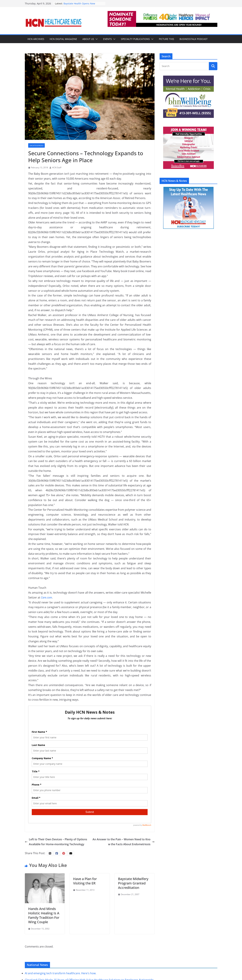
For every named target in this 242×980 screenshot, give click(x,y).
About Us (88, 39)
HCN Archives (36, 39)
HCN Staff (57, 168)
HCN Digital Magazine (63, 39)
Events (107, 39)
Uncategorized (36, 145)
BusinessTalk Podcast (194, 39)
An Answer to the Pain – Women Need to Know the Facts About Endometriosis (124, 842)
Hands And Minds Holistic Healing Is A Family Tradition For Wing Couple (44, 915)
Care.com (46, 597)
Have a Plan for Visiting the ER (85, 881)
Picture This (167, 39)
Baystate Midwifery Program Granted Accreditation (133, 883)
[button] (96, 39)
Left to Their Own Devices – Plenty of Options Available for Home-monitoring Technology (56, 842)
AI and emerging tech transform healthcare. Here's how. (61, 973)
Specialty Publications (135, 39)
